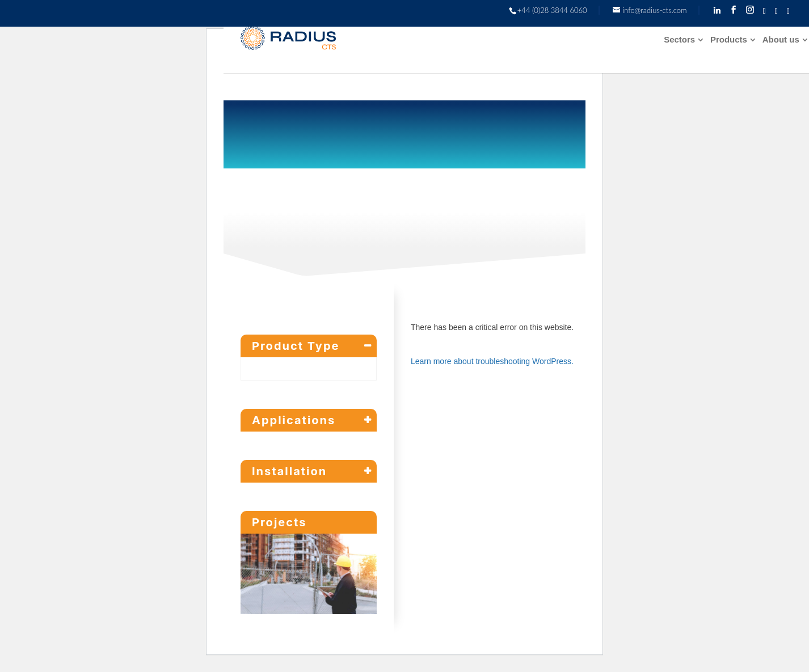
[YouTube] (788, 11)
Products (729, 40)
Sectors (679, 40)
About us (781, 40)
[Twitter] (764, 11)
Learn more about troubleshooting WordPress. (492, 361)
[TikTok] (776, 11)
